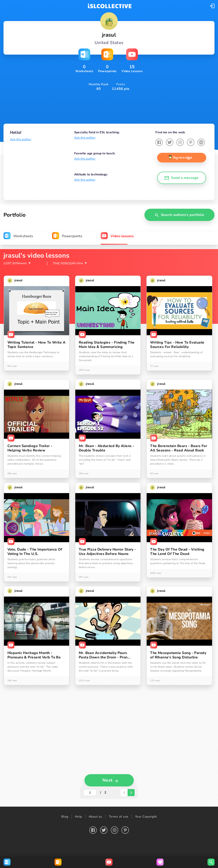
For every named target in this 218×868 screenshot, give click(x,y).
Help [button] (78, 810)
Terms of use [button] (119, 810)
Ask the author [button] (21, 139)
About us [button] (95, 810)
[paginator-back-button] (124, 786)
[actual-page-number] (90, 786)
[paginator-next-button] (131, 786)
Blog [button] (65, 810)
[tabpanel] (109, 521)
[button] (212, 6)
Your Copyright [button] (146, 810)
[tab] (18, 236)
